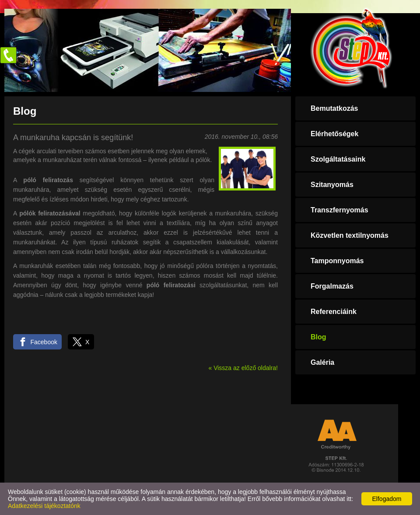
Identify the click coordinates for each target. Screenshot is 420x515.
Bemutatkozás (334, 108)
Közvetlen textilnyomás (350, 235)
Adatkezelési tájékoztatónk (44, 506)
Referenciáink (334, 312)
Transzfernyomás (339, 210)
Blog (318, 337)
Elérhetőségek (334, 134)
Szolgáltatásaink (338, 159)
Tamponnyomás (337, 261)
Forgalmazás (332, 286)
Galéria (322, 362)
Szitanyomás (332, 185)
